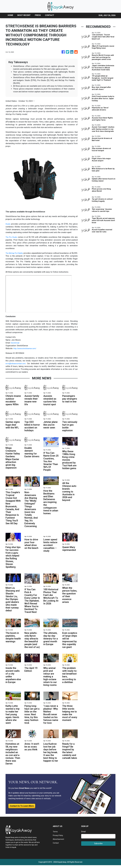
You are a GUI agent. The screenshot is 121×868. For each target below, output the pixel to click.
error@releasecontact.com (16, 364)
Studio (8, 224)
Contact (56, 846)
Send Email (15, 343)
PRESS (38, 15)
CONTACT (50, 15)
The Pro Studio (12, 237)
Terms (55, 834)
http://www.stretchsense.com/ (26, 348)
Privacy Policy (59, 838)
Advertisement (59, 842)
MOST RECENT (24, 15)
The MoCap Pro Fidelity (16, 253)
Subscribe (98, 846)
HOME (10, 15)
